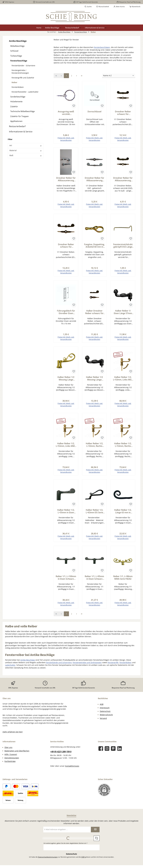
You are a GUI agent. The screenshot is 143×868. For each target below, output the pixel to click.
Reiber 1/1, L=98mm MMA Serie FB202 (123, 578)
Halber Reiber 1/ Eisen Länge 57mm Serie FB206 (123, 312)
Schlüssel (14, 51)
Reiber (14, 82)
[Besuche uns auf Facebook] (101, 748)
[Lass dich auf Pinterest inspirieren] (113, 748)
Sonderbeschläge (18, 97)
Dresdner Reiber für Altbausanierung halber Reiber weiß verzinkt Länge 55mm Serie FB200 (66, 179)
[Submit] (95, 829)
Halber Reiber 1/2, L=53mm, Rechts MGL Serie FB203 (94, 445)
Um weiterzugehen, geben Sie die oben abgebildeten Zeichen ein (65, 843)
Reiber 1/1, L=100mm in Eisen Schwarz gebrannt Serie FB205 (66, 578)
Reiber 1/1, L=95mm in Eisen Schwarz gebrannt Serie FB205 (94, 578)
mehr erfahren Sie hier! (13, 732)
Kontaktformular (72, 766)
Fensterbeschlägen (102, 47)
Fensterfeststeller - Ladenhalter (25, 92)
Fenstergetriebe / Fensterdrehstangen (20, 72)
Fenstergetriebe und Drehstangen (87, 663)
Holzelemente (16, 101)
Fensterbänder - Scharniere (23, 66)
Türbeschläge (16, 56)
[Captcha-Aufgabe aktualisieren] (97, 838)
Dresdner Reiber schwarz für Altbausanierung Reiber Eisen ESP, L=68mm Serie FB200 (123, 113)
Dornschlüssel (94, 112)
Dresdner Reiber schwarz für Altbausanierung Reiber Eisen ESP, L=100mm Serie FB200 (66, 246)
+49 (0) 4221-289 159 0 (61, 751)
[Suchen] (88, 7)
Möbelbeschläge (17, 46)
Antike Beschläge (18, 41)
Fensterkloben (18, 87)
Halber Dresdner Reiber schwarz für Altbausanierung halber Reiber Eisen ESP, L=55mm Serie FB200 (94, 312)
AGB (102, 704)
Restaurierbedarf (17, 126)
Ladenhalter (10, 665)
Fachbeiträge (10, 761)
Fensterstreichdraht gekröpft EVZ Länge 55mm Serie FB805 (123, 246)
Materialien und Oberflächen (17, 751)
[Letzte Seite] (82, 76)
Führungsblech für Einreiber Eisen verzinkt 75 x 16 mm (66, 312)
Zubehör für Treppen (19, 116)
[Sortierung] (119, 76)
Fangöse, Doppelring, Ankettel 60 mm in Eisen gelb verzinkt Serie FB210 (94, 246)
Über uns (8, 747)
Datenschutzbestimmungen (48, 857)
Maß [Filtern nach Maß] (26, 155)
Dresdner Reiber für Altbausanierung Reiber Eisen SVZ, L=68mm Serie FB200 (123, 179)
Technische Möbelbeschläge (22, 111)
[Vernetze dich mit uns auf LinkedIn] (119, 748)
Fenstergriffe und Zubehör (23, 78)
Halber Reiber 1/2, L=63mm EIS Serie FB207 (94, 511)
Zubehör (14, 106)
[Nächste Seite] (77, 76)
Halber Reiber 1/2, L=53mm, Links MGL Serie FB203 (123, 378)
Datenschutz (105, 711)
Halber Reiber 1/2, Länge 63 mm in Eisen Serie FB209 (123, 511)
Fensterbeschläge (19, 61)
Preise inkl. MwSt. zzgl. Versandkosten (66, 139)
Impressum (105, 708)
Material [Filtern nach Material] (26, 150)
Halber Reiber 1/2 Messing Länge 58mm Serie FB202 (66, 378)
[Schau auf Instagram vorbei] (107, 748)
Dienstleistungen (12, 758)
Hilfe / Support (11, 754)
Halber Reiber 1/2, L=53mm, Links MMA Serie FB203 (66, 445)
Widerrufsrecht (106, 715)
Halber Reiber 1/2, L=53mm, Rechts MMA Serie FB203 (123, 445)
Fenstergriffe (113, 663)
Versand (103, 718)
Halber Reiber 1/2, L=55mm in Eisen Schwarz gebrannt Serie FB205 (66, 511)
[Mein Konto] (119, 7)
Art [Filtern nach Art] (26, 145)
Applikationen (16, 121)
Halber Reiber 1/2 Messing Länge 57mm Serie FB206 (94, 378)
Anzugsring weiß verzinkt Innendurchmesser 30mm (66, 113)
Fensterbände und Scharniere (59, 663)
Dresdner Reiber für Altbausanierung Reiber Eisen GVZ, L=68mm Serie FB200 (94, 179)
